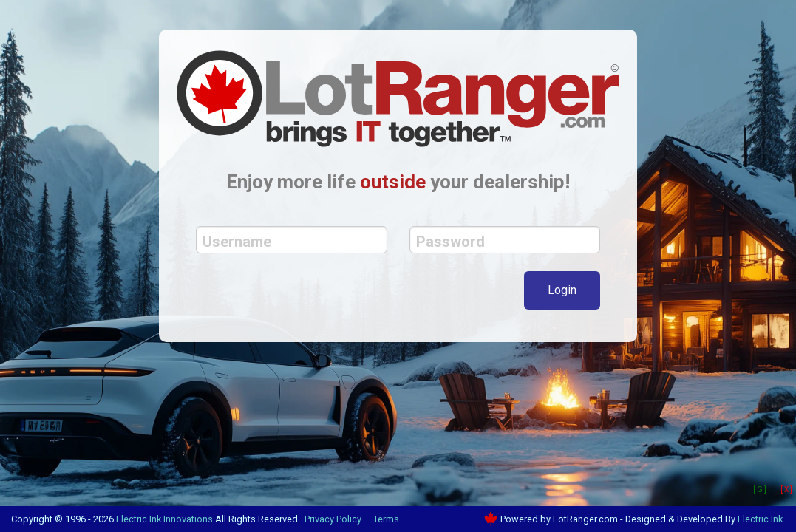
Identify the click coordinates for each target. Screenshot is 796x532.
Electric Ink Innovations (164, 519)
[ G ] (760, 490)
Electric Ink (760, 519)
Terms (386, 519)
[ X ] (786, 490)
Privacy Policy (333, 519)
